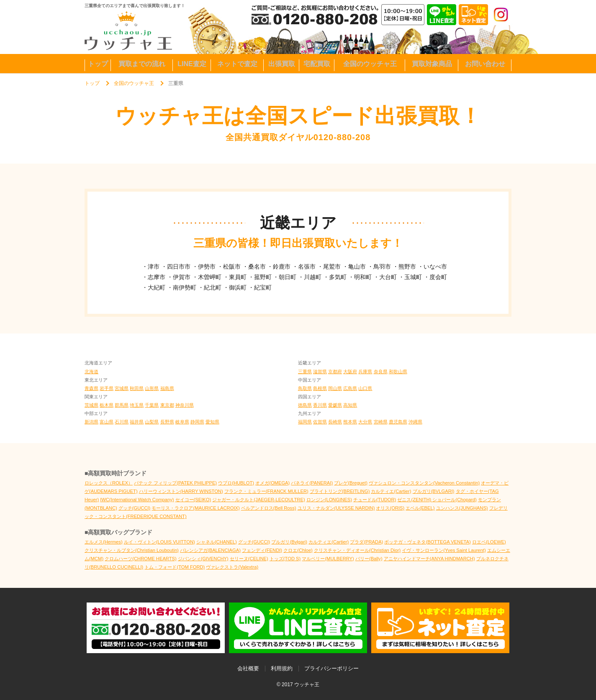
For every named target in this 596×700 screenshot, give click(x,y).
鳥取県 (305, 388)
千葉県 (152, 405)
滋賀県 (320, 372)
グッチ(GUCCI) (135, 508)
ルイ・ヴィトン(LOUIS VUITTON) (159, 542)
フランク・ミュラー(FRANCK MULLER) (266, 491)
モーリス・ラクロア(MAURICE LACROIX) (195, 508)
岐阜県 (182, 422)
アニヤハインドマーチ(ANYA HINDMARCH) (429, 559)
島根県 (320, 388)
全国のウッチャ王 (134, 83)
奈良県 (381, 372)
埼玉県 (137, 405)
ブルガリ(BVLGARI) (434, 491)
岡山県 (335, 388)
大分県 (365, 422)
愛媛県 (335, 405)
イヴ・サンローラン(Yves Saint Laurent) (444, 550)
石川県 (122, 422)
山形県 (152, 388)
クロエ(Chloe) (298, 550)
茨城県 (91, 405)
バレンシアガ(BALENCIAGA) (210, 550)
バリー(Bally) (369, 559)
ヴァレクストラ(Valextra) (232, 567)
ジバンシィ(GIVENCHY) (203, 559)
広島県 (350, 388)
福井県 (137, 422)
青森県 (91, 388)
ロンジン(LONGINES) (329, 500)
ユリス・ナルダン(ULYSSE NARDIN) (336, 508)
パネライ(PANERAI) (312, 483)
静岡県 (197, 422)
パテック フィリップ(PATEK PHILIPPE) (175, 483)
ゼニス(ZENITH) (415, 500)
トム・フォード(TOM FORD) (175, 567)
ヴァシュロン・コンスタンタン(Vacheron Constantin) (424, 483)
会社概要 (248, 668)
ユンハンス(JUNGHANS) (462, 508)
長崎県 (335, 422)
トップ (92, 83)
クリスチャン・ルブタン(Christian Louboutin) (132, 550)
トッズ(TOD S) (285, 559)
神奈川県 (185, 405)
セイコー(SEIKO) (193, 500)
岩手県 (107, 388)
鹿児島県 (398, 422)
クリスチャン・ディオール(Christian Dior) (357, 550)
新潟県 (91, 422)
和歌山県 (398, 372)
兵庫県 (365, 372)
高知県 (350, 405)
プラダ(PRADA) (366, 542)
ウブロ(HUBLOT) (236, 483)
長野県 (167, 422)
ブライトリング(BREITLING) (340, 491)
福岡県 (305, 422)
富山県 (107, 422)
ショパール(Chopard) (454, 500)
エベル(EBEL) (420, 508)
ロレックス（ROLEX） (109, 483)
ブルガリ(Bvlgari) (289, 542)
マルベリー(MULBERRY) (328, 559)
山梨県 (152, 422)
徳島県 (305, 405)
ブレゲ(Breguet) (351, 483)
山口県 (365, 388)
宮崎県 (381, 422)
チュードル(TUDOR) (375, 500)
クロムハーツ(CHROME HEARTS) (140, 559)
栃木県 (107, 405)
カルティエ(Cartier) (391, 491)
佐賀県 (320, 422)
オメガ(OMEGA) (272, 483)
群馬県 (122, 405)
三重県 (305, 372)
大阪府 (350, 372)
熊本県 (350, 422)
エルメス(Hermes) (104, 542)
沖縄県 (415, 422)
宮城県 (122, 388)
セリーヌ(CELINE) (249, 559)
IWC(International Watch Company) (137, 500)
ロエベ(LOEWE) (489, 542)
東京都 (167, 405)
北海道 (91, 372)
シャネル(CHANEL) (217, 542)
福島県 (167, 388)
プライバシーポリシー (331, 668)
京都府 (335, 372)
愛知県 (212, 422)
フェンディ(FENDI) (262, 550)
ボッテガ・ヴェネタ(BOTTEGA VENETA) (427, 542)
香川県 (320, 405)
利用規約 (282, 668)
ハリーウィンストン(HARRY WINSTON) (181, 491)
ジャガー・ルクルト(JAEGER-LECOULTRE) (258, 500)
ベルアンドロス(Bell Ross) (269, 508)
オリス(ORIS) (390, 508)
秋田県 (137, 388)
